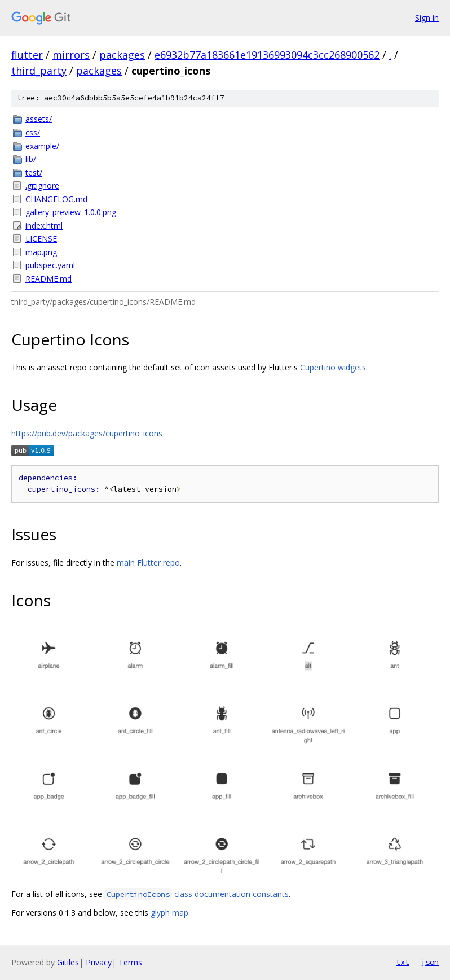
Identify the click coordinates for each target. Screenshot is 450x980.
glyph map (169, 913)
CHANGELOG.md (56, 199)
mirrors (71, 55)
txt (403, 962)
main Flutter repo (148, 563)
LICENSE (41, 239)
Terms (130, 962)
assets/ (39, 119)
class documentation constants (197, 894)
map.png (41, 252)
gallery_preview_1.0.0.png (71, 212)
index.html (44, 226)
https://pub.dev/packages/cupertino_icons (87, 433)
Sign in (427, 18)
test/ (34, 172)
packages (122, 55)
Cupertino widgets (333, 367)
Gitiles (68, 962)
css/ (33, 132)
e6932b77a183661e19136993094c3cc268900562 (267, 55)
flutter (27, 55)
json (430, 962)
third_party (39, 71)
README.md (48, 279)
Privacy (99, 962)
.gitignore (42, 185)
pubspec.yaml (50, 265)
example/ (42, 146)
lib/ (31, 159)
